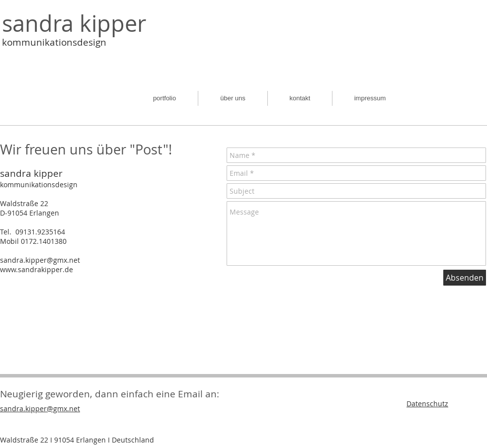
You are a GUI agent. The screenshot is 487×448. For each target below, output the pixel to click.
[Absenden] (465, 278)
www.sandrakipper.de (37, 269)
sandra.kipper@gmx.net (40, 260)
